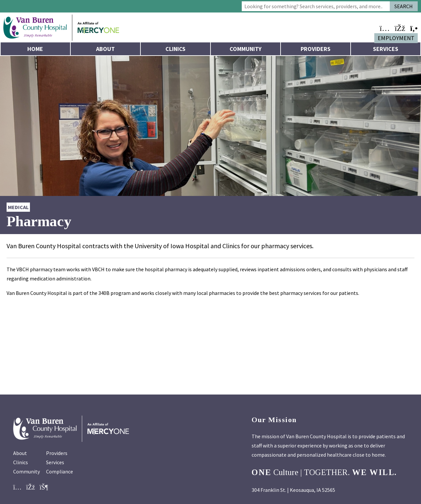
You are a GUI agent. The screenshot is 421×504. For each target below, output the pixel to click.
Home (35, 49)
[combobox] (316, 6)
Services (386, 49)
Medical (18, 207)
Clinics (175, 49)
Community (246, 49)
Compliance (60, 471)
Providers (316, 49)
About (105, 49)
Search (404, 6)
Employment (396, 38)
